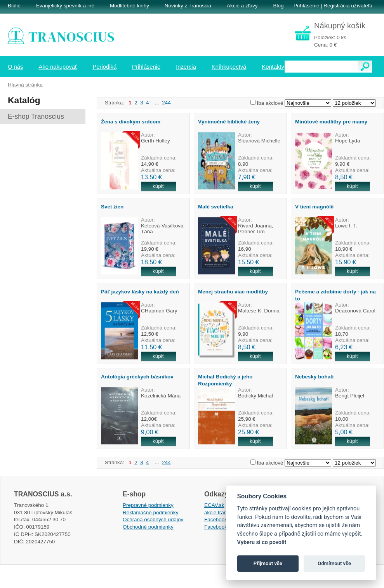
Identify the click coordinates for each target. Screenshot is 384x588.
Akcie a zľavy (242, 6)
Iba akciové (270, 103)
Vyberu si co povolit (262, 542)
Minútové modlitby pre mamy (331, 122)
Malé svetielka (215, 207)
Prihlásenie (306, 6)
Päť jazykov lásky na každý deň (140, 292)
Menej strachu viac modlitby (233, 292)
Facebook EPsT (223, 527)
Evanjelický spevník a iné (65, 6)
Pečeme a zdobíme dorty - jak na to (335, 295)
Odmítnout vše (334, 563)
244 (166, 103)
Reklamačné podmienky (150, 513)
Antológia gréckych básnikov (137, 377)
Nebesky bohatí (314, 377)
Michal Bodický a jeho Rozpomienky (225, 380)
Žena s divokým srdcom (131, 122)
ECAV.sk (214, 505)
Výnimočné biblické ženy (229, 122)
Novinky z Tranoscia (188, 6)
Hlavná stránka (25, 85)
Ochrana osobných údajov (153, 519)
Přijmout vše (268, 563)
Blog (278, 6)
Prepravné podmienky (148, 505)
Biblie (14, 6)
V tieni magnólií (314, 207)
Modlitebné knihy (129, 6)
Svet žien (112, 207)
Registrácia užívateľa (348, 6)
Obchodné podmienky (148, 527)
